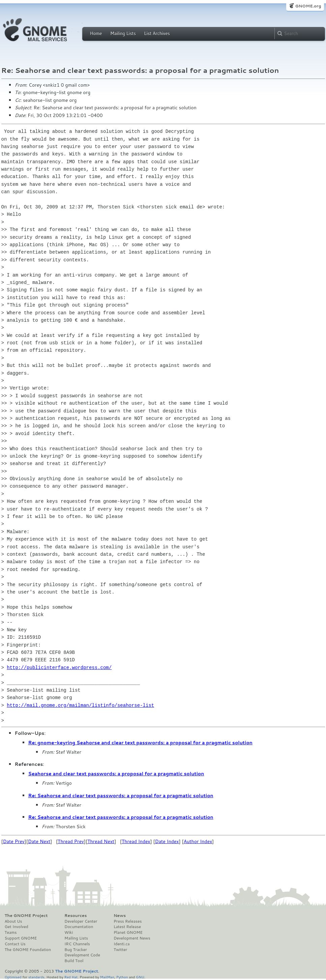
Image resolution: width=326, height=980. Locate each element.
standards (36, 977)
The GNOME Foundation (28, 950)
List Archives (157, 33)
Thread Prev (71, 841)
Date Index (167, 841)
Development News (132, 938)
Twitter (120, 950)
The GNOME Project (26, 916)
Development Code (82, 955)
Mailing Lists (123, 33)
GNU (140, 977)
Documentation (79, 927)
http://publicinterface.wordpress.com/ (59, 668)
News (120, 916)
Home (96, 33)
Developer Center (81, 921)
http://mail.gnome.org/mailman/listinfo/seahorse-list (80, 705)
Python (122, 977)
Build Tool (74, 961)
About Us (13, 921)
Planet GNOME (128, 932)
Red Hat (71, 977)
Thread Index (136, 841)
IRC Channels (77, 944)
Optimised (13, 977)
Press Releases (128, 921)
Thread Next (101, 841)
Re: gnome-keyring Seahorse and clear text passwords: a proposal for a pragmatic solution (140, 743)
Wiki (69, 932)
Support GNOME (21, 938)
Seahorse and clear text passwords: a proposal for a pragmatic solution (116, 774)
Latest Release (127, 927)
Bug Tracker (76, 950)
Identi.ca (122, 944)
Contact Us (15, 944)
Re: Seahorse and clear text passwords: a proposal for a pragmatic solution (121, 796)
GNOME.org (308, 6)
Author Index (198, 841)
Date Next (39, 841)
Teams (11, 932)
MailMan (107, 977)
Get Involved (17, 927)
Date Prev (14, 841)
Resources (76, 916)
